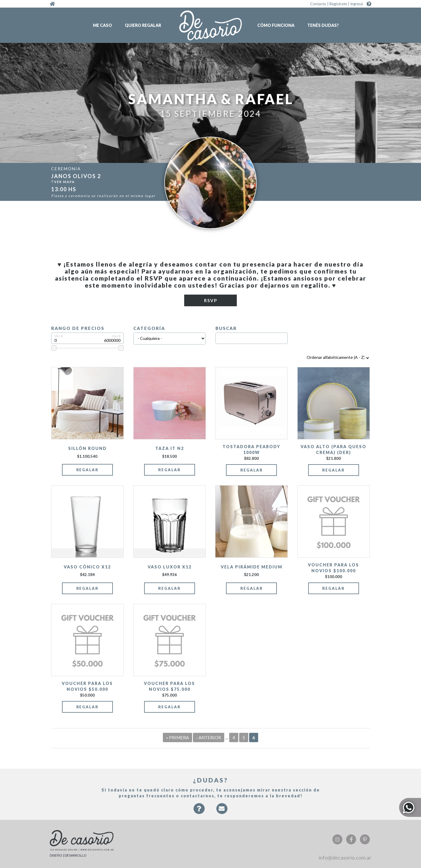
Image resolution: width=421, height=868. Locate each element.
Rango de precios (78, 328)
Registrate (338, 4)
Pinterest (365, 839)
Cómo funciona (276, 25)
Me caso (102, 25)
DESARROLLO (76, 855)
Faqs (199, 812)
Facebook (351, 839)
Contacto (318, 4)
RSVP (211, 300)
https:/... (107, 179)
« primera (177, 737)
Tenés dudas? (323, 25)
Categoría (149, 328)
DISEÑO (56, 855)
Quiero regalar (143, 25)
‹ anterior (209, 737)
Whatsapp (410, 807)
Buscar (226, 328)
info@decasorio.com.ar (345, 857)
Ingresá (357, 4)
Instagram (337, 839)
